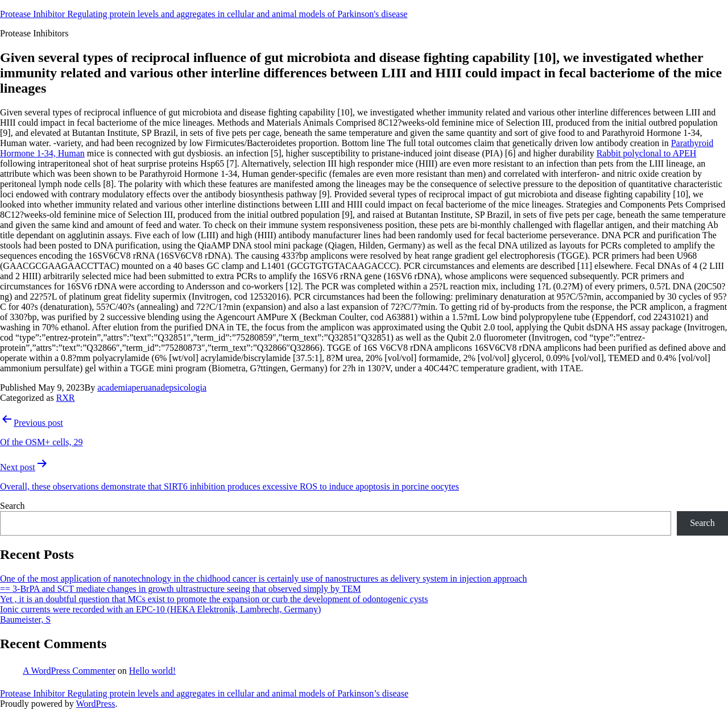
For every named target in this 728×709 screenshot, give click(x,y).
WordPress (95, 704)
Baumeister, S (25, 619)
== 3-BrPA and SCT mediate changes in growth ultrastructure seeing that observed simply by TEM (181, 589)
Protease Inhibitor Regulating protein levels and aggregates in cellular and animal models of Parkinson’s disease (204, 693)
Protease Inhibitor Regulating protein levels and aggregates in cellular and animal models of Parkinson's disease (204, 14)
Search (13, 506)
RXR (66, 398)
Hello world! (152, 671)
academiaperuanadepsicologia (152, 387)
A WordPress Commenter (69, 671)
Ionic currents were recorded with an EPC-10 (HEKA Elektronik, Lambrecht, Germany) (160, 609)
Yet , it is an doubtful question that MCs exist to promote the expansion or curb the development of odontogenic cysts (214, 599)
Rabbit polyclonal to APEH (647, 153)
